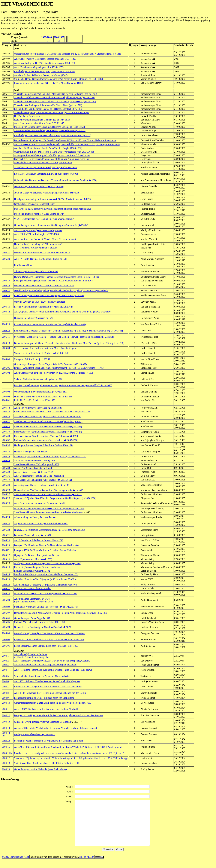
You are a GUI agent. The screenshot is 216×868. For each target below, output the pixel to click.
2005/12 (6, 585)
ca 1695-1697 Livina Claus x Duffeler (32, 588)
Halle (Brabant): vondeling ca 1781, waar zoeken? (38, 244)
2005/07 (6, 613)
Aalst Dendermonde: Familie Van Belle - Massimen (39, 476)
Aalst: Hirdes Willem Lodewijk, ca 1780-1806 (36, 234)
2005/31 (6, 476)
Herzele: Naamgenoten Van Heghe (31, 452)
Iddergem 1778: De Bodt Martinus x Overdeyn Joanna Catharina (45, 550)
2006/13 (6, 324)
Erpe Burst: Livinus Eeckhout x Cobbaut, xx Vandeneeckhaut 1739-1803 (49, 640)
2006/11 (6, 337)
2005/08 (6, 607)
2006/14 (6, 312)
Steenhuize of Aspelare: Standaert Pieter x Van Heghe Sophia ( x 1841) (48, 421)
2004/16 (6, 747)
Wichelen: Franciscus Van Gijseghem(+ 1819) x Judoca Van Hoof (46, 579)
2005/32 (6, 472)
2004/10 (6, 703)
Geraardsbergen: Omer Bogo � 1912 (32, 618)
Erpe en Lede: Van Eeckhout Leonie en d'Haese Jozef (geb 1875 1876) (49, 109)
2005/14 (6, 574)
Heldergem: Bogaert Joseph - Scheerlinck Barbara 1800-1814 (44, 445)
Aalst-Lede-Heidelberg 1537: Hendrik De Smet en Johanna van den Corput (50, 693)
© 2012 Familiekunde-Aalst (15, 866)
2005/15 (6, 567)
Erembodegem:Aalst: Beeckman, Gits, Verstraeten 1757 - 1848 (44, 71)
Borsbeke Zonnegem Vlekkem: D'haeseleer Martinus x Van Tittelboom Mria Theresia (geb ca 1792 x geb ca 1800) (69, 343)
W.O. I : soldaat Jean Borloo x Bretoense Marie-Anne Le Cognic (45, 348)
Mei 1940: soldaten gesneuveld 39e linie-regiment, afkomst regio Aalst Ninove (53, 209)
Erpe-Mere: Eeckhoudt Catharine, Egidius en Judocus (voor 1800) (46, 174)
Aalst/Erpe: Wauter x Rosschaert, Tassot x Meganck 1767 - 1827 (45, 59)
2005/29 (6, 485)
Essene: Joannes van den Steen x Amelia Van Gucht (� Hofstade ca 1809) (50, 324)
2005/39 (6, 432)
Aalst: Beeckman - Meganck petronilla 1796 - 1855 (39, 67)
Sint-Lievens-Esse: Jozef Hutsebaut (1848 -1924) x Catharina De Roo (48, 763)
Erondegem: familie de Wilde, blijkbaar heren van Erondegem (44, 698)
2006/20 (6, 259)
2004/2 (5, 661)
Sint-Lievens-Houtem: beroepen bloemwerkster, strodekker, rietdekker (48, 512)
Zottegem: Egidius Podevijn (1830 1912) (34, 359)
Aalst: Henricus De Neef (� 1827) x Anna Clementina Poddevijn (46, 585)
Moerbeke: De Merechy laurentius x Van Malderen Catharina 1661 (46, 574)
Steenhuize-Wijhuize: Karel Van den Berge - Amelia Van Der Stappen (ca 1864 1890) (55, 498)
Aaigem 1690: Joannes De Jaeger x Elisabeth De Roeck (41, 524)
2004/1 (5, 656)
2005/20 (6, 540)
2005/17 (6, 555)
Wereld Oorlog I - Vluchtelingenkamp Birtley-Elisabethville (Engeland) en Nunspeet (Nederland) (61, 291)
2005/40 (6, 426)
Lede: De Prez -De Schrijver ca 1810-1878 (35, 400)
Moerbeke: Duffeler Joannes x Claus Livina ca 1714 (39, 214)
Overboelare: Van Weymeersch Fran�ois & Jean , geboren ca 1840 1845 (49, 509)
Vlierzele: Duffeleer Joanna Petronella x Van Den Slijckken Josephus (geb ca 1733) (55, 97)
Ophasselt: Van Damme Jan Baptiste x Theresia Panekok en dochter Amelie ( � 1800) (56, 180)
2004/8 (5, 693)
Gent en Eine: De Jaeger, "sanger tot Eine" (34, 204)
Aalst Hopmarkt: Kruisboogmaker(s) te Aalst (36, 248)
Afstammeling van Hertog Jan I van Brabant (35, 517)
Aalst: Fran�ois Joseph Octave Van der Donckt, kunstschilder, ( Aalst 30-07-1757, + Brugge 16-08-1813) (67, 144)
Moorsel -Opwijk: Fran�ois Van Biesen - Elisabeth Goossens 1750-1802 (49, 633)
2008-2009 (47, 37)
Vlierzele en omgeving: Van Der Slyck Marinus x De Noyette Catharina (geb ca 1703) (55, 94)
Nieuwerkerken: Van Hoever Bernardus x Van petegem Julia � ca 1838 (49, 490)
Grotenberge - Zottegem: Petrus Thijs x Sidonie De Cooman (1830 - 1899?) (50, 364)
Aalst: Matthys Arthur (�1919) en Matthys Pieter (38, 230)
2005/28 (6, 490)
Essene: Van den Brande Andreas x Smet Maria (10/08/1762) (43, 307)
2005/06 (6, 618)
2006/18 (6, 286)
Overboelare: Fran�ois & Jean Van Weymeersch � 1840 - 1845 (46, 594)
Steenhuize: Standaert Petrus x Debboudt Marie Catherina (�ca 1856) (48, 427)
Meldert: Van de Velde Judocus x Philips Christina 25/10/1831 (44, 286)
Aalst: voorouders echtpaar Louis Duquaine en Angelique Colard (45, 665)
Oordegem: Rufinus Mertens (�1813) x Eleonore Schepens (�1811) (48, 563)
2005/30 (6, 480)
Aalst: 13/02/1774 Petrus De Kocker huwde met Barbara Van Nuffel (47, 709)
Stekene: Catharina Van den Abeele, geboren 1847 (38, 379)
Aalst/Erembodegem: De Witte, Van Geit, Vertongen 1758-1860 (45, 63)
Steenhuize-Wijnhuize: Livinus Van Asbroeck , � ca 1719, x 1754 (46, 607)
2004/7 (5, 687)
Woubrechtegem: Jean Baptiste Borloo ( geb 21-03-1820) (42, 353)
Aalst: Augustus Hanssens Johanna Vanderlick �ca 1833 (42, 485)
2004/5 (5, 676)
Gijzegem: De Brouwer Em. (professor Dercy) (36, 555)
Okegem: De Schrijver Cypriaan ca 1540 (34, 318)
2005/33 (6, 468)
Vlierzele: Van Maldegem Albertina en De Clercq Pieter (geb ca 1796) (48, 105)
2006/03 (6, 392)
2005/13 (6, 579)
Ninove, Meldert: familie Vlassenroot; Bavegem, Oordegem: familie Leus (50, 530)
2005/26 (6, 498)
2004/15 (6, 741)
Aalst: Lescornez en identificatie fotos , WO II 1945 (39, 123)
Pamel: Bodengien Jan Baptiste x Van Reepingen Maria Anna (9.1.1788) (49, 295)
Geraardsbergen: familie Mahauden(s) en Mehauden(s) (40, 769)
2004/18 (6, 763)
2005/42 (6, 417)
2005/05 (6, 622)
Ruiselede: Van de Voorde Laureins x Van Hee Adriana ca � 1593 (46, 436)
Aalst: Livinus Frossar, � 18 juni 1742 (33, 472)
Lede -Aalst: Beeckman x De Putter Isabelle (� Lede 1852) (43, 480)
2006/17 (6, 291)
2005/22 (6, 530)
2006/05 (6, 368)
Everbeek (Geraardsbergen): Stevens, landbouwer (38, 567)
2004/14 (6, 728)
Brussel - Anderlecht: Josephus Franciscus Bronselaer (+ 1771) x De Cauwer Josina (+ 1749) (59, 368)
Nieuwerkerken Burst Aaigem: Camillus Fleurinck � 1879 (43, 627)
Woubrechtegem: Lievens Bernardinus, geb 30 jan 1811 (41, 392)
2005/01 (6, 646)
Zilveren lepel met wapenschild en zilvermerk (36, 271)
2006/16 (6, 295)
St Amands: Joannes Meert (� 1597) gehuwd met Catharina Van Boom (48, 741)
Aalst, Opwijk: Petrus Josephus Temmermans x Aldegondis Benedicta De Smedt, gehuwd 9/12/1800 (62, 312)
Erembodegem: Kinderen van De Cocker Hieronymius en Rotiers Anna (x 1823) (53, 135)
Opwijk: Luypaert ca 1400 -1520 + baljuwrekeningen (40, 302)
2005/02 (6, 640)
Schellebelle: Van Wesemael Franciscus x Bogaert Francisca (43, 163)
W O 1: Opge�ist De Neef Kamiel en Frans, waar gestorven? (44, 219)
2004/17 (6, 758)
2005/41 (6, 421)
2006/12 (6, 331)
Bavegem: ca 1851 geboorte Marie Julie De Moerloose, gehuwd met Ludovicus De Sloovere (58, 715)
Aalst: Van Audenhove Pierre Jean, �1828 (35, 461)
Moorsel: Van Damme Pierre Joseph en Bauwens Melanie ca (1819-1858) (49, 127)
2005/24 (6, 517)
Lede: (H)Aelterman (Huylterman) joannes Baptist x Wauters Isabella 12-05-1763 (53, 281)
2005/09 (6, 600)
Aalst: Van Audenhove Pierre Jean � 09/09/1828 (38, 408)
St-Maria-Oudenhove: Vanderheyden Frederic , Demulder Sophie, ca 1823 (50, 130)
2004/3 (5, 665)
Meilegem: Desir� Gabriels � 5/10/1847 (34, 734)
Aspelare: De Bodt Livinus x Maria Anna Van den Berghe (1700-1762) (48, 148)
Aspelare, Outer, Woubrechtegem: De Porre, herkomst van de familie (48, 417)
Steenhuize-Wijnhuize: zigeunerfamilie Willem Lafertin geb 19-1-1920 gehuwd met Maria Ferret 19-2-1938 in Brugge (71, 758)
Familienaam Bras (23, 265)
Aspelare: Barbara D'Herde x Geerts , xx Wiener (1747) (41, 75)
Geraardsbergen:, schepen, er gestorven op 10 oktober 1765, (52, 703)
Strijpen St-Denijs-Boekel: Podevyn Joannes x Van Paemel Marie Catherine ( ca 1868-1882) (58, 79)
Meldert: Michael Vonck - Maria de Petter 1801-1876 (40, 622)
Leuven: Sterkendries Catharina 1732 (32, 571)
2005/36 (6, 445)
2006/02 (6, 397)
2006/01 (6, 400)
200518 (6, 550)
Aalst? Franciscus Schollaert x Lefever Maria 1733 (39, 540)
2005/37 (6, 440)
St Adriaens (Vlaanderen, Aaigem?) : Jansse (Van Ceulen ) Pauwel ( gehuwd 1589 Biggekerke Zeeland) (64, 337)
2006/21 (6, 253)
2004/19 (6, 769)
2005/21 (6, 535)
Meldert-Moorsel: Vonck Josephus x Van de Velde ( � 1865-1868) (46, 440)
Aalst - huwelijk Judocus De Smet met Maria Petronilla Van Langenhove (32, 656)
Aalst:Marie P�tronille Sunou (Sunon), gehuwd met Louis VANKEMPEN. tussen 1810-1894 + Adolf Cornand (68, 747)
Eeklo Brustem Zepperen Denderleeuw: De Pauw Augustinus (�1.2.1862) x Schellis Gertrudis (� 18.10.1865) (68, 331)
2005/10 (6, 593)
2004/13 (6, 722)
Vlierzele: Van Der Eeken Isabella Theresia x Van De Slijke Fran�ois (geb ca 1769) (55, 102)
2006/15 (6, 307)
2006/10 (6, 343)
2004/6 (5, 681)
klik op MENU (87, 866)
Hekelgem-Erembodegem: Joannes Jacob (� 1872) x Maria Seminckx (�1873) (53, 199)
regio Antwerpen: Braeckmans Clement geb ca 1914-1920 (42, 120)
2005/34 (6, 457)
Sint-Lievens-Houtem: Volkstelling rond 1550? (37, 464)
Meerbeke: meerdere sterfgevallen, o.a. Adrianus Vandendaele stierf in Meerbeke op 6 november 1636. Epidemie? (69, 753)
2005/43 (6, 412)
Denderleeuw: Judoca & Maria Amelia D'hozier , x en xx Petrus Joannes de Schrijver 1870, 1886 (61, 613)
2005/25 (6, 503)
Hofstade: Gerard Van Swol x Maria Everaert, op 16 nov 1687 (44, 397)
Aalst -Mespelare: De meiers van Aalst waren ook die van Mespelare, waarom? (52, 661)
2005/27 (6, 494)
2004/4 (5, 670)
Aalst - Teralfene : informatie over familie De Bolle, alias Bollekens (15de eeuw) (53, 670)
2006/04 (6, 373)
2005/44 (6, 408)
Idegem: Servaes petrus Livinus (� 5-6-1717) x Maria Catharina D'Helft (49, 83)
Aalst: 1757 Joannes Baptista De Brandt (34, 468)
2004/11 (6, 709)
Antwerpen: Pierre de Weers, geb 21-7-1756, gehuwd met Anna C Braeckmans (52, 155)
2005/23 (6, 524)
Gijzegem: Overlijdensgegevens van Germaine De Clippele (43, 722)
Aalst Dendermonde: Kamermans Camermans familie (40, 503)
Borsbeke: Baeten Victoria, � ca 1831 (33, 535)
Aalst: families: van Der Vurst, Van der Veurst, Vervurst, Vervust (45, 239)
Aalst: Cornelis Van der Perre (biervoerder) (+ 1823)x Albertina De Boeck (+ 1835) (54, 373)
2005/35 (6, 452)
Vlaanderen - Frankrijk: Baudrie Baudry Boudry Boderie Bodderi (46, 167)
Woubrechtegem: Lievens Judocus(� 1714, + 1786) (39, 187)
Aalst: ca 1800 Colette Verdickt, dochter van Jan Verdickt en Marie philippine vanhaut (55, 728)
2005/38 (6, 436)
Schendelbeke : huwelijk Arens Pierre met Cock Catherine (42, 676)
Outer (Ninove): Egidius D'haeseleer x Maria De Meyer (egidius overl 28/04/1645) (54, 152)
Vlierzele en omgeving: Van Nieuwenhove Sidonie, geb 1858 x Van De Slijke (52, 112)
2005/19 (6, 545)
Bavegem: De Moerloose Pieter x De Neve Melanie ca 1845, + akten (47, 545)
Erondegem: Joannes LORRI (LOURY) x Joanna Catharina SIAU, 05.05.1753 (52, 412)
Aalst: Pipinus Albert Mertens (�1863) (33, 559)
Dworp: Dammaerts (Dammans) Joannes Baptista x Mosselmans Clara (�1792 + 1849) (56, 277)
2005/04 (6, 627)
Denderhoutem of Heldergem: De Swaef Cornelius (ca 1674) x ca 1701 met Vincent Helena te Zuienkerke (65, 140)
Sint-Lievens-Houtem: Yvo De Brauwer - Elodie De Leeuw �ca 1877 (48, 494)
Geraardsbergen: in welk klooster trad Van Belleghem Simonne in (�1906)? (51, 225)
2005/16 (6, 559)
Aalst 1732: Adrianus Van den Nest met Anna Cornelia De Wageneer (47, 681)
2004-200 (58, 37)
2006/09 (6, 348)
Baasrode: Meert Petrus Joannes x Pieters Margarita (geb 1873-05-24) (48, 432)
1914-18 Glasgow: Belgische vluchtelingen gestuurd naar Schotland (47, 193)
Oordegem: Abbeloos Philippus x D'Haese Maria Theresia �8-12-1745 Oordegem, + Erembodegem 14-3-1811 (68, 54)
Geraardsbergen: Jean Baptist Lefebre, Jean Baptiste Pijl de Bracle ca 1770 (50, 457)
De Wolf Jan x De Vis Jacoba (28, 116)
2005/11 (6, 588)
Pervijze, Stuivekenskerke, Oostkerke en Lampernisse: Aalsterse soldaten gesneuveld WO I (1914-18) (63, 385)
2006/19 (6, 281)
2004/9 (5, 698)
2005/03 (6, 633)
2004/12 (6, 715)
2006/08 (6, 359)
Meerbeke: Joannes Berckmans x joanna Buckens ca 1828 (42, 253)
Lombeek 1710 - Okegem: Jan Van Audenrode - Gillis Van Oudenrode (48, 687)
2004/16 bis (8, 753)
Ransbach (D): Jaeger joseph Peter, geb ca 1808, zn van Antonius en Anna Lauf (52, 159)
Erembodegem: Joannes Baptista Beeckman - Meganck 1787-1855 (46, 646)
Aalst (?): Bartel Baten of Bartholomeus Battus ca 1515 (41, 259)
